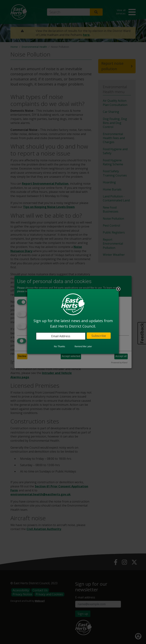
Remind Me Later (83, 346)
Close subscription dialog (118, 289)
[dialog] (73, 321)
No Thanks (59, 346)
